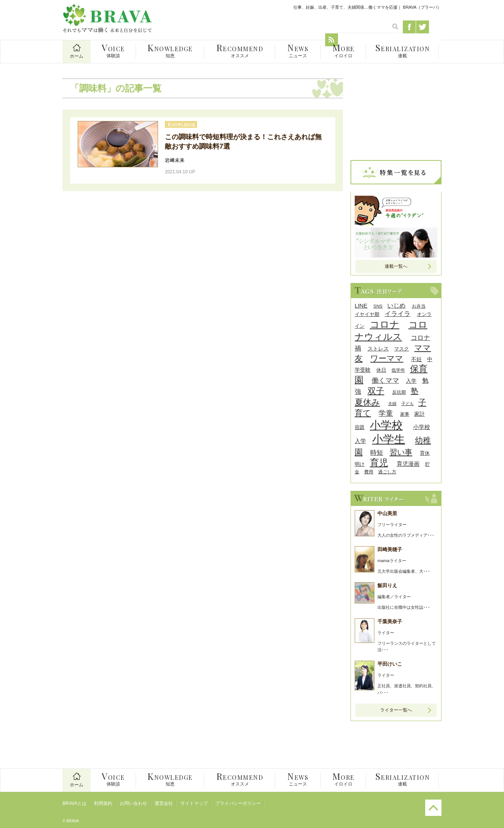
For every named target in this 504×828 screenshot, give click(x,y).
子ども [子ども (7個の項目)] (408, 404)
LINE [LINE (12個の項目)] (361, 306)
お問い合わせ (133, 803)
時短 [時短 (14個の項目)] (377, 453)
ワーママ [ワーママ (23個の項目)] (387, 358)
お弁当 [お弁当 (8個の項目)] (419, 306)
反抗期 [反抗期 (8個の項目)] (399, 392)
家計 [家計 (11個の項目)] (419, 414)
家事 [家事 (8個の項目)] (405, 414)
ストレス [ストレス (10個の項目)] (378, 349)
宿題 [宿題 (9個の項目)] (360, 427)
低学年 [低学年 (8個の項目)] (398, 370)
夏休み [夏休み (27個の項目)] (367, 402)
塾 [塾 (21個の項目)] (415, 391)
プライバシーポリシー (238, 803)
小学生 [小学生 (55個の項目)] (389, 439)
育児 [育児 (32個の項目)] (379, 463)
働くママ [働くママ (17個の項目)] (385, 380)
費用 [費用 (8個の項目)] (369, 472)
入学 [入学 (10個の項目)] (411, 381)
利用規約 (103, 803)
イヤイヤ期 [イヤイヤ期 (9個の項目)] (367, 314)
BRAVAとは (74, 803)
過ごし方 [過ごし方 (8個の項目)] (387, 472)
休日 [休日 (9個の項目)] (381, 370)
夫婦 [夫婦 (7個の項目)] (392, 404)
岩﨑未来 (175, 160)
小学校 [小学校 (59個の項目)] (386, 425)
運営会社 (164, 803)
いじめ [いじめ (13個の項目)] (396, 306)
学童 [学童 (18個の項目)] (386, 413)
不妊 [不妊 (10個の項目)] (416, 359)
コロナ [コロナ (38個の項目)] (385, 324)
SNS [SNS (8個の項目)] (378, 306)
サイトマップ (194, 803)
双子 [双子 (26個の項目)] (376, 391)
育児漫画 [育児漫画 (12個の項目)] (408, 464)
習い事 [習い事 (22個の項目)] (401, 452)
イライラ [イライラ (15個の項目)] (398, 314)
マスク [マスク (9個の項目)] (401, 349)
